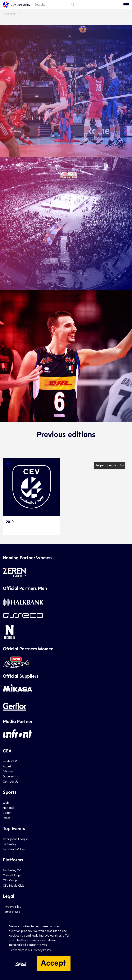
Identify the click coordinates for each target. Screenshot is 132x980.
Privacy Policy (12, 906)
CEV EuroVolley (17, 5)
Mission (8, 771)
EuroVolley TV (12, 870)
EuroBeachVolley (14, 849)
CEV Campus (11, 880)
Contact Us (11, 781)
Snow (6, 818)
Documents (10, 776)
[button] (8, 464)
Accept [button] (54, 962)
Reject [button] (21, 963)
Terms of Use (11, 911)
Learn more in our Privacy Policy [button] (30, 950)
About (7, 766)
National (8, 808)
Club (6, 803)
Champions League (15, 839)
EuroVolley (11, 14)
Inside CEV (10, 761)
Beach (7, 813)
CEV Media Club (14, 885)
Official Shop (11, 875)
